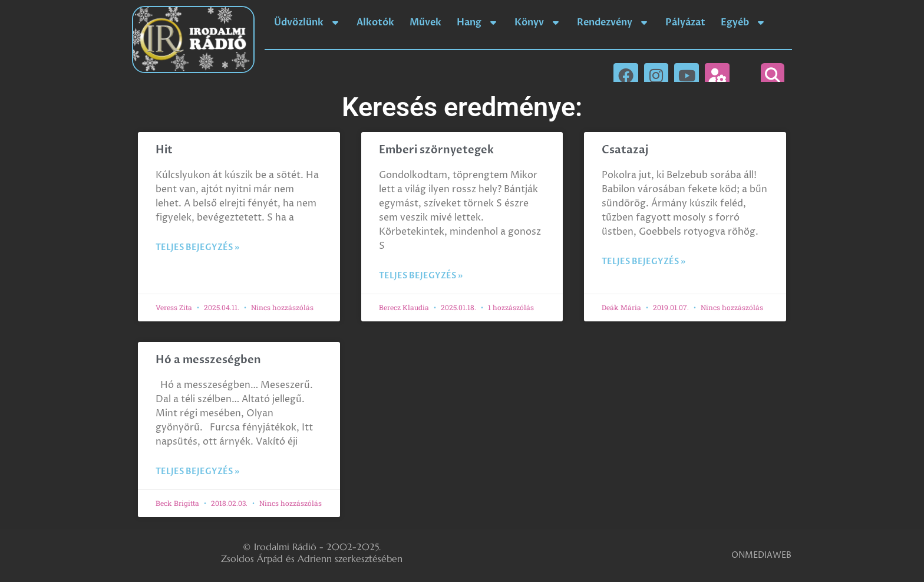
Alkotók (375, 22)
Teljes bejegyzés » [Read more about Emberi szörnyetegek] (421, 276)
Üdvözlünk (308, 22)
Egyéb (744, 22)
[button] (773, 75)
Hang (478, 22)
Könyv (538, 22)
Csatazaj (625, 150)
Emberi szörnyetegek (436, 150)
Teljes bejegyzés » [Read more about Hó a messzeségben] (197, 471)
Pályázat (685, 22)
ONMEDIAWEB (761, 555)
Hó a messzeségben (208, 360)
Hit (164, 150)
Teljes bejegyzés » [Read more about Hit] (197, 247)
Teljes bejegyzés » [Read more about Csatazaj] (643, 262)
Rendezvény (613, 22)
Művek (425, 22)
